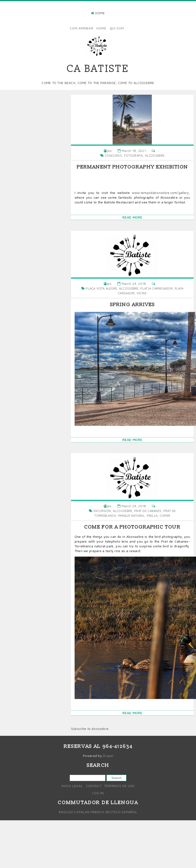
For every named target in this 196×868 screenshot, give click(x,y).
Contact (94, 786)
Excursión (102, 511)
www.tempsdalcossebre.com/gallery (160, 193)
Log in (98, 793)
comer (165, 516)
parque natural (131, 516)
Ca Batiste (98, 69)
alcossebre (155, 155)
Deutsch (113, 812)
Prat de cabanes (148, 511)
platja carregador (156, 288)
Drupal (108, 756)
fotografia (134, 155)
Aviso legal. (72, 786)
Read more (132, 217)
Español (130, 812)
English (66, 812)
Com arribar (82, 28)
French (97, 812)
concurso (113, 155)
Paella (152, 516)
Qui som (117, 28)
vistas (142, 293)
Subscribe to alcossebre (90, 729)
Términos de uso (120, 786)
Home (100, 13)
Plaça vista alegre (101, 288)
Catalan (82, 812)
